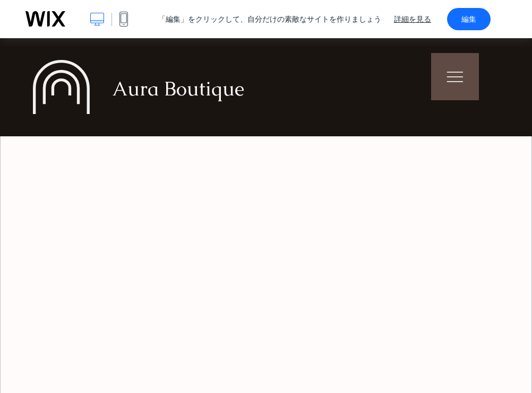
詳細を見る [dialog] (413, 19)
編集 (469, 19)
